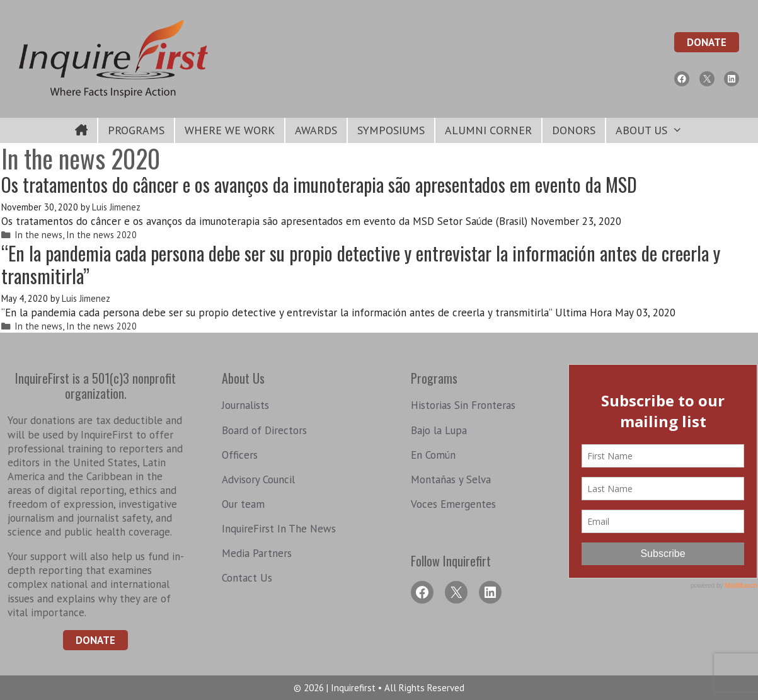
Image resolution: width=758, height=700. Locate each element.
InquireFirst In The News (279, 529)
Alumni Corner (488, 130)
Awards (316, 130)
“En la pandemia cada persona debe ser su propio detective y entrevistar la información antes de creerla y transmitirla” (361, 264)
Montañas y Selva (451, 479)
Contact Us (247, 578)
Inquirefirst (354, 688)
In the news (38, 235)
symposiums (391, 130)
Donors (574, 130)
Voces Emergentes (453, 504)
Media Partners (257, 553)
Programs (136, 130)
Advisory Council (258, 479)
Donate (707, 42)
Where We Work (230, 130)
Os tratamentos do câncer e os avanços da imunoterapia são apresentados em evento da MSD (319, 184)
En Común (433, 455)
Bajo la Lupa (439, 430)
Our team (243, 504)
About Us (654, 130)
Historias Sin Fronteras (463, 405)
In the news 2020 (101, 235)
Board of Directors (264, 430)
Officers (240, 455)
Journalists (245, 405)
